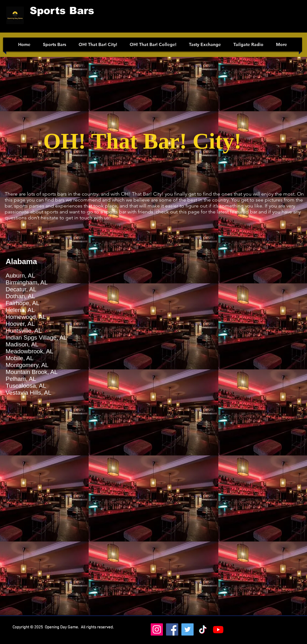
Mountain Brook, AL (32, 372)
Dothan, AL (20, 296)
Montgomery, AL (27, 365)
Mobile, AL (20, 358)
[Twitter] (187, 629)
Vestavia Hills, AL (29, 393)
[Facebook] (172, 629)
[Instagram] (157, 629)
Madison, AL (22, 344)
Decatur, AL (21, 289)
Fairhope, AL (23, 303)
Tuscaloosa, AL (26, 386)
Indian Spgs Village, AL (36, 337)
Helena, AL (20, 310)
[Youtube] (218, 629)
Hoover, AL (20, 324)
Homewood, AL (26, 317)
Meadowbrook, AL (29, 351)
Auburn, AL (20, 276)
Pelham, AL (21, 379)
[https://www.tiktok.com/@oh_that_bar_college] (203, 629)
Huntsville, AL (24, 331)
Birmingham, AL (27, 282)
